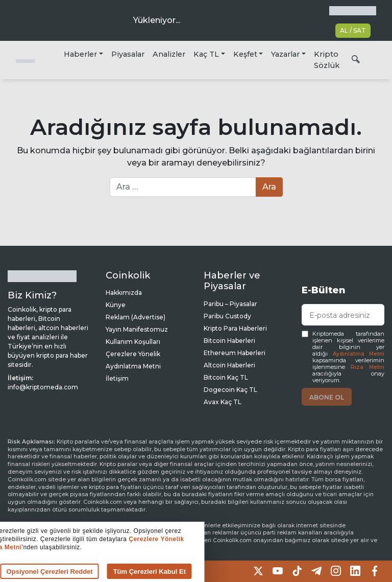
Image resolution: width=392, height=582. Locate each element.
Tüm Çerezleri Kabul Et (129, 572)
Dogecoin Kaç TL (230, 390)
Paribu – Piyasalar (230, 304)
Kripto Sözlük (327, 60)
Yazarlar (285, 54)
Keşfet (245, 54)
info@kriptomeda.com (43, 387)
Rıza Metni (367, 367)
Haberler (80, 54)
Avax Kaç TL (223, 402)
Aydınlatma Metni (359, 354)
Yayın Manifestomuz (137, 329)
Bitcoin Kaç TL (226, 377)
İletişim (117, 378)
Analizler (169, 54)
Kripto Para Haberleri (235, 328)
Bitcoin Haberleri (229, 341)
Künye (116, 305)
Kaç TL (206, 54)
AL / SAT (353, 30)
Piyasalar (128, 54)
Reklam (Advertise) (136, 317)
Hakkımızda (124, 293)
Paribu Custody (227, 316)
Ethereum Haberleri (235, 353)
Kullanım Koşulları (133, 342)
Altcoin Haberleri (229, 365)
